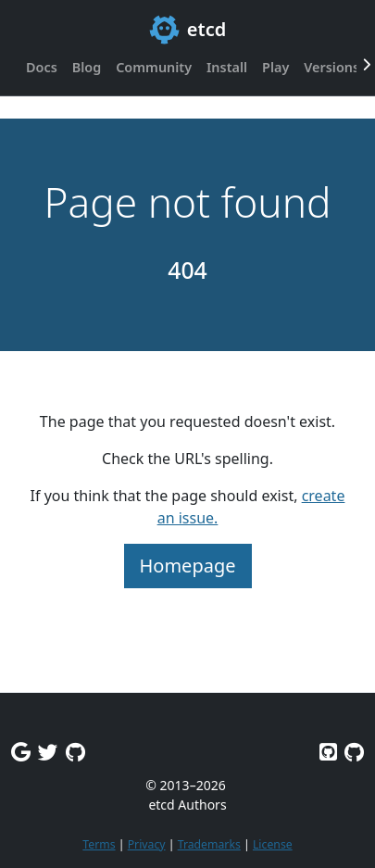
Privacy (147, 844)
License (273, 844)
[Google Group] (21, 752)
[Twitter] (48, 752)
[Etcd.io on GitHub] (354, 752)
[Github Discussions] (75, 752)
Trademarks (209, 844)
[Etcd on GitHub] (328, 752)
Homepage (188, 566)
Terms (99, 844)
